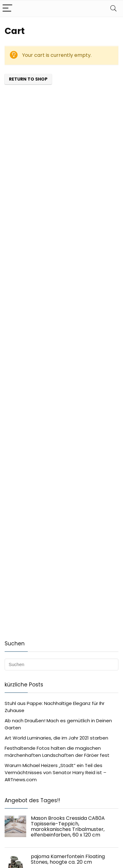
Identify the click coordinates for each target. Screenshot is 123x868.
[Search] (113, 8)
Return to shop (28, 79)
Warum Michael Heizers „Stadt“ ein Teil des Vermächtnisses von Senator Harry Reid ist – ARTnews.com (55, 772)
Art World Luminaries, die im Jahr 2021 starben (56, 738)
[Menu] (7, 8)
